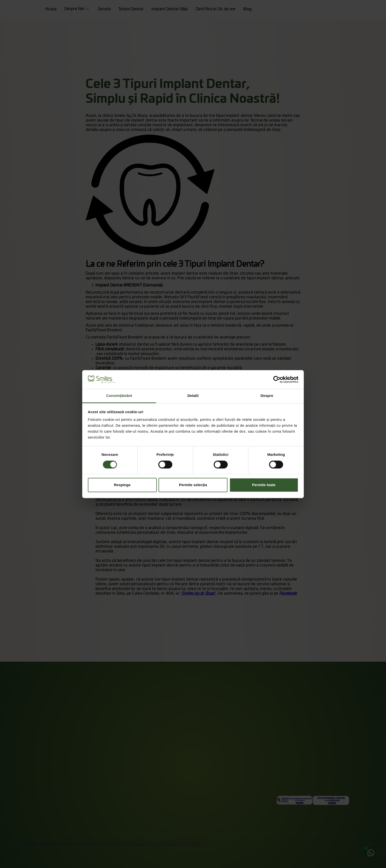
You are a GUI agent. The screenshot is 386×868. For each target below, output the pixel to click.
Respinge (122, 485)
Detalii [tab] (193, 396)
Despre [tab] (267, 396)
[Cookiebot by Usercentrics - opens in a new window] (277, 379)
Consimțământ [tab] (119, 396)
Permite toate (264, 485)
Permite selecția (193, 485)
